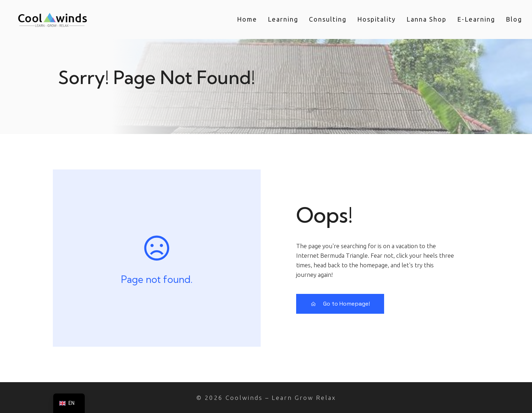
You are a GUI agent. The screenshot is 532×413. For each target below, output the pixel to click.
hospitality (376, 19)
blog (514, 19)
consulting (328, 19)
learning (283, 19)
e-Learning (476, 19)
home (247, 19)
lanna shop (426, 19)
